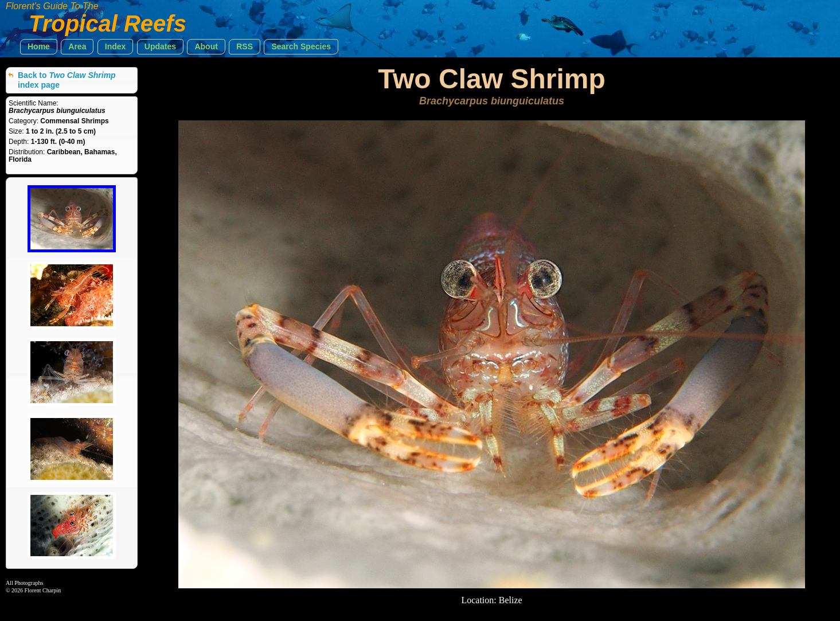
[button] (39, 47)
